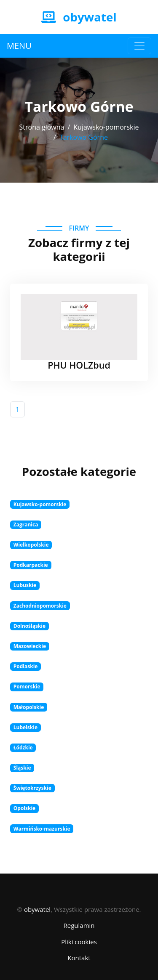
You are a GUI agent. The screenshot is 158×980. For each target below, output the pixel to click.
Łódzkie (23, 748)
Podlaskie (26, 666)
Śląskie (22, 768)
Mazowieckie (30, 646)
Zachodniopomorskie (40, 606)
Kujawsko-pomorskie (106, 127)
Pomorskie (27, 687)
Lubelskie (25, 727)
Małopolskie (29, 707)
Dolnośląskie (29, 626)
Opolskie (24, 808)
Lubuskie (25, 585)
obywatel (37, 909)
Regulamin (79, 925)
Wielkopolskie (31, 545)
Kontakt (79, 958)
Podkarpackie (31, 565)
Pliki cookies (79, 942)
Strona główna (42, 127)
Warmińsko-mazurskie (42, 829)
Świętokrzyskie (32, 788)
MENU (19, 46)
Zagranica (26, 525)
